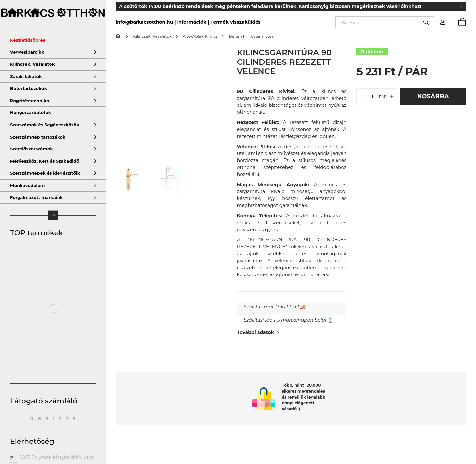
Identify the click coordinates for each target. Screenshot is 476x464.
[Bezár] (461, 7)
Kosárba (433, 96)
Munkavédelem (27, 185)
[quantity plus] (392, 97)
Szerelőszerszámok (31, 149)
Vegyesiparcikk (27, 52)
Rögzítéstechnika (29, 101)
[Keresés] (385, 22)
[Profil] (443, 22)
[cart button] (458, 22)
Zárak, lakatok (26, 76)
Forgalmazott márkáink (36, 197)
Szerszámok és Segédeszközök (45, 125)
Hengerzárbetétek (30, 112)
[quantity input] (372, 97)
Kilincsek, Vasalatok (32, 64)
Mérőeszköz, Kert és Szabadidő (45, 161)
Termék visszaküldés (236, 22)
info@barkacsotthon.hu (144, 22)
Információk (192, 22)
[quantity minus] (362, 97)
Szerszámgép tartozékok (38, 137)
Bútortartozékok (28, 88)
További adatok (256, 332)
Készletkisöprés (28, 40)
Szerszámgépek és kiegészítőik (45, 173)
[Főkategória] (119, 36)
